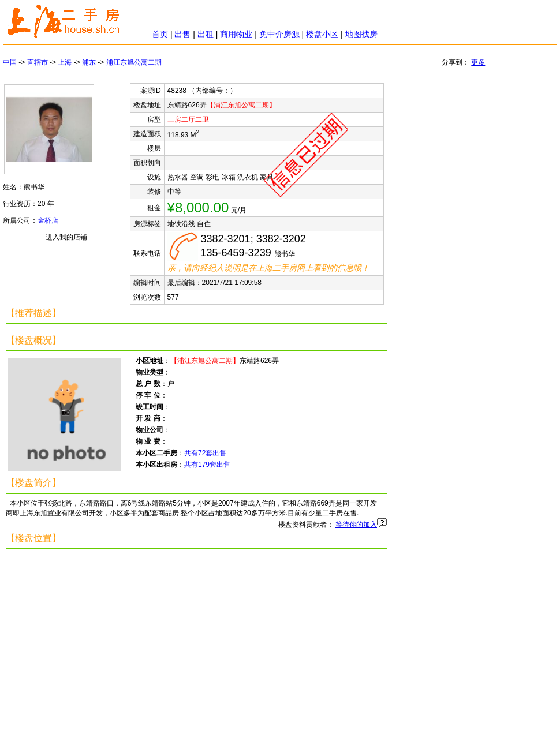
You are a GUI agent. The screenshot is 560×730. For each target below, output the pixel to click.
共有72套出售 (205, 453)
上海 (65, 62)
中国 (10, 62)
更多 (478, 62)
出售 (182, 34)
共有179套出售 (207, 465)
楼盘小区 (322, 34)
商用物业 (236, 34)
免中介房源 (279, 34)
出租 (206, 34)
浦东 (89, 62)
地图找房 (361, 34)
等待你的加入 (356, 525)
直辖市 (38, 62)
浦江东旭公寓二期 (134, 62)
